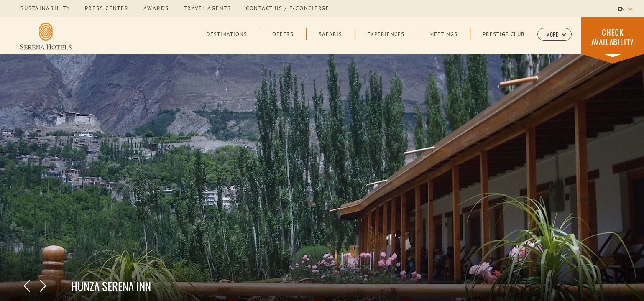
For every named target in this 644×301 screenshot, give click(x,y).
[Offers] (283, 41)
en (621, 10)
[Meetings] (443, 41)
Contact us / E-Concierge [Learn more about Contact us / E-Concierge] (288, 9)
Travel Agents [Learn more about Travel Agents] (207, 9)
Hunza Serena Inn (111, 286)
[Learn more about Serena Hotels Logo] (46, 36)
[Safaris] (330, 41)
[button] (555, 34)
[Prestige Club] (504, 41)
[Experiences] (386, 41)
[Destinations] (227, 41)
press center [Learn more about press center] (107, 9)
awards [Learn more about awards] (156, 9)
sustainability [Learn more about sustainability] (45, 9)
